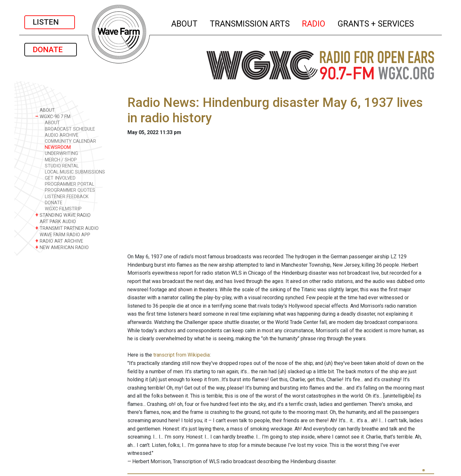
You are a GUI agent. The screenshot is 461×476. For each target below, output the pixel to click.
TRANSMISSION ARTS (250, 23)
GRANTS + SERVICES (376, 23)
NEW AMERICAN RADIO (62, 247)
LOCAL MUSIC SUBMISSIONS (75, 172)
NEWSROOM (58, 147)
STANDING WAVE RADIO (63, 215)
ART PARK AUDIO (56, 221)
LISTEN (50, 22)
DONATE (51, 50)
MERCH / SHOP (61, 160)
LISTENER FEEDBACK (67, 197)
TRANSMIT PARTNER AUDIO (67, 228)
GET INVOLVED (60, 178)
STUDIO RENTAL (62, 166)
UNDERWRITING (61, 153)
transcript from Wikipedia (182, 355)
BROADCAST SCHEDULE (70, 129)
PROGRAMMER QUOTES (70, 190)
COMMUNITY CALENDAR (70, 141)
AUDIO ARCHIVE (62, 135)
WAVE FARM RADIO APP (63, 234)
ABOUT (185, 23)
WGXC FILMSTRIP (63, 209)
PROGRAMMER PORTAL (69, 184)
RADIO (314, 23)
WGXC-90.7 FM (53, 116)
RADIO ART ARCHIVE (59, 241)
